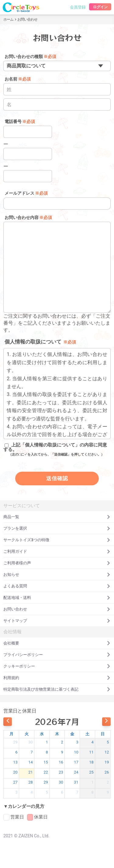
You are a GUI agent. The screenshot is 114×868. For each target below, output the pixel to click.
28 (31, 782)
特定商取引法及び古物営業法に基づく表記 (57, 689)
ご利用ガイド (57, 551)
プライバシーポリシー (57, 655)
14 (31, 762)
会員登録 (78, 7)
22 (46, 772)
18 (91, 762)
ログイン (100, 7)
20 (15, 772)
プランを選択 (57, 528)
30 (31, 742)
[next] (106, 722)
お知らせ (57, 574)
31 (76, 782)
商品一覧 (57, 517)
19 (107, 762)
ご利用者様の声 (57, 563)
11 (91, 752)
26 (107, 772)
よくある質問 (57, 586)
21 (31, 772)
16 (61, 762)
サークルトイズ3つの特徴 (57, 540)
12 (107, 752)
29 (15, 742)
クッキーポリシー (57, 666)
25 (91, 772)
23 (61, 772)
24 (76, 772)
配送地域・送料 (57, 598)
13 (15, 762)
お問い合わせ (57, 609)
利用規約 (57, 678)
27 (15, 782)
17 (76, 762)
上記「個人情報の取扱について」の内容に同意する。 (55, 450)
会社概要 (57, 643)
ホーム (8, 19)
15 (46, 762)
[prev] (8, 722)
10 (76, 752)
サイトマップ (57, 621)
